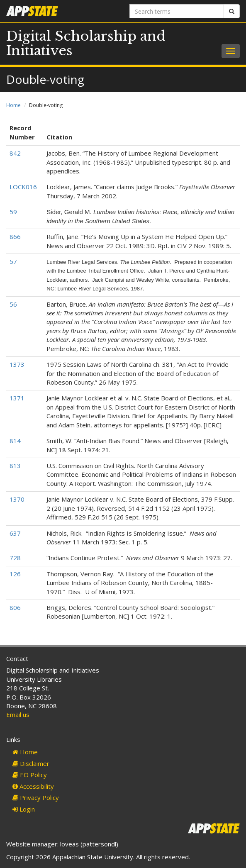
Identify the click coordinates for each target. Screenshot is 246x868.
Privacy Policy (36, 797)
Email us (18, 714)
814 (15, 441)
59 (13, 212)
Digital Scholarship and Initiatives (86, 43)
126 (15, 574)
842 (15, 153)
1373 (17, 364)
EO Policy (30, 775)
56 (13, 304)
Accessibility (33, 786)
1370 (17, 499)
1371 (17, 398)
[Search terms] (177, 11)
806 (15, 607)
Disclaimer (31, 763)
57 (13, 261)
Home (13, 105)
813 (15, 466)
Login (24, 809)
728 (15, 558)
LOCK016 (23, 187)
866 (15, 237)
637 (15, 533)
